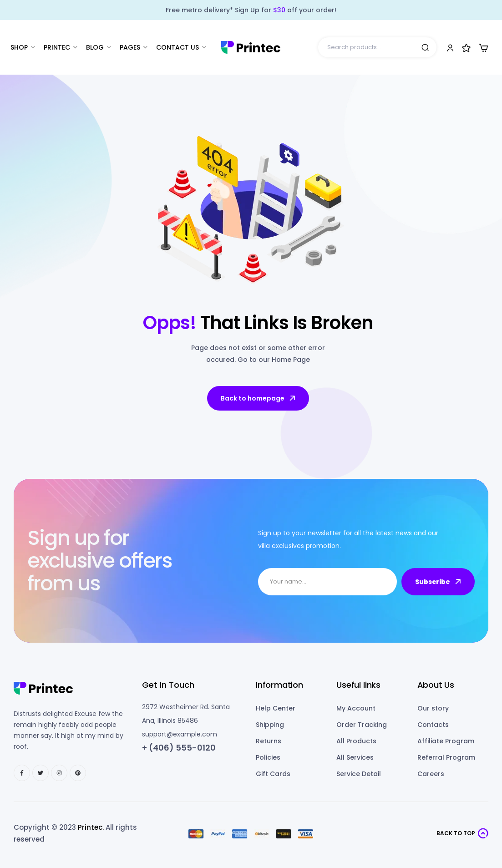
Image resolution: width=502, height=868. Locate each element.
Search (425, 47)
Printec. (91, 827)
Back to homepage (259, 398)
